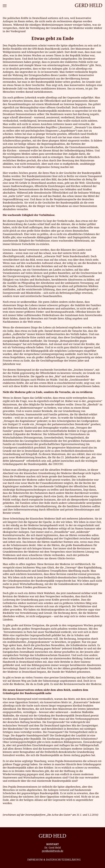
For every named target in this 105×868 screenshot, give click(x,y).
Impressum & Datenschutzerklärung (54, 860)
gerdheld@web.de (53, 851)
